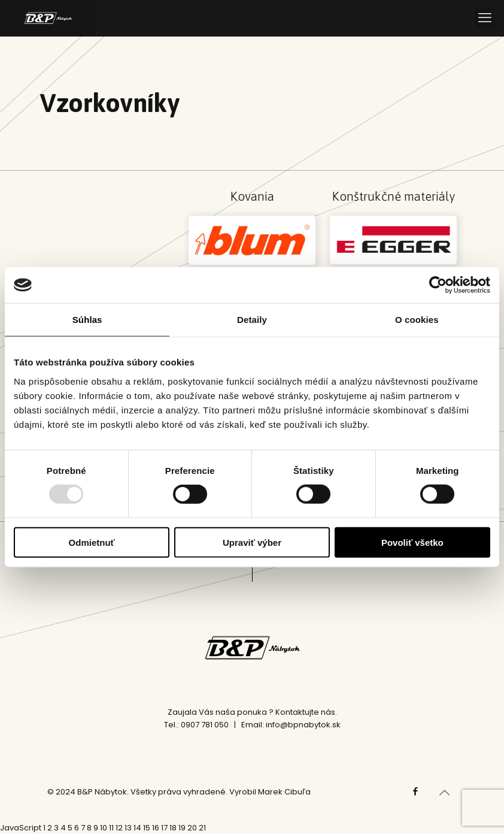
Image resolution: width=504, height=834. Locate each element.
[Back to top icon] (444, 793)
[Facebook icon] (415, 791)
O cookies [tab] (417, 320)
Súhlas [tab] (87, 320)
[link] (252, 240)
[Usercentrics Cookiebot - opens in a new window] (438, 285)
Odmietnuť (92, 542)
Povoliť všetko (412, 542)
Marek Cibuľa (284, 792)
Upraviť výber (252, 542)
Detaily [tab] (252, 320)
